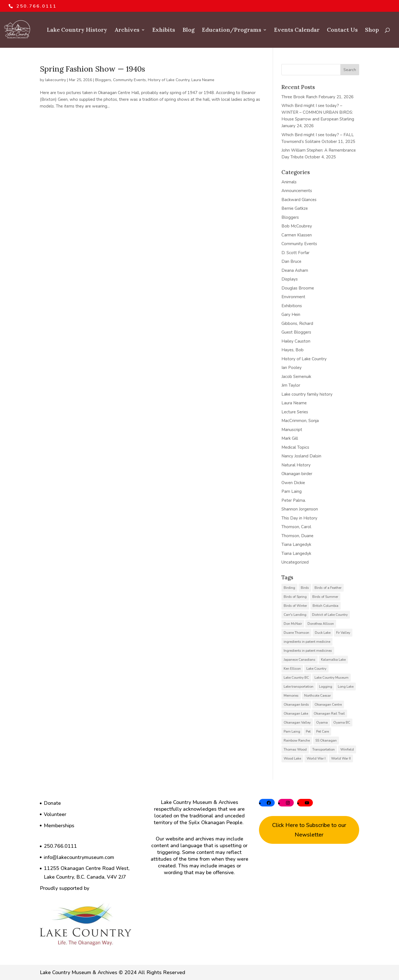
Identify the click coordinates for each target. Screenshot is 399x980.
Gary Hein (291, 314)
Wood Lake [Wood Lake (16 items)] (292, 758)
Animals (289, 182)
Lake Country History (77, 30)
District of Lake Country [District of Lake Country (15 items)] (330, 615)
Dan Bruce (291, 261)
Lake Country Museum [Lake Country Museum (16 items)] (332, 678)
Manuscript (292, 430)
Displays (290, 279)
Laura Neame (203, 80)
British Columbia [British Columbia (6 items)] (325, 606)
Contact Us (342, 30)
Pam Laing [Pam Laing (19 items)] (292, 731)
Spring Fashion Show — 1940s (92, 69)
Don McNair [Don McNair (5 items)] (293, 624)
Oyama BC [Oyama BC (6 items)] (342, 723)
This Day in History (299, 518)
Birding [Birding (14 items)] (289, 588)
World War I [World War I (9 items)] (316, 758)
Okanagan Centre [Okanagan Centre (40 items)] (328, 705)
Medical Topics (295, 447)
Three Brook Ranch (299, 97)
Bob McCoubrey (297, 226)
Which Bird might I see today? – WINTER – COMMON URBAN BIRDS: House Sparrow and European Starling (318, 112)
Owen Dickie (293, 483)
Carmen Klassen (297, 235)
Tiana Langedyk (296, 544)
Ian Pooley (292, 368)
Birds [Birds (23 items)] (305, 588)
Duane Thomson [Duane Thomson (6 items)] (296, 633)
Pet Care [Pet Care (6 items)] (323, 731)
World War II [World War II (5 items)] (341, 758)
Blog (189, 30)
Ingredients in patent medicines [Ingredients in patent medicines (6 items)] (308, 651)
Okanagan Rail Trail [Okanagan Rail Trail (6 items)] (329, 714)
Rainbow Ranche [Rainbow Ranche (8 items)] (297, 740)
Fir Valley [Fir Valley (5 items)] (343, 633)
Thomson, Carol (296, 527)
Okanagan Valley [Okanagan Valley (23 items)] (297, 723)
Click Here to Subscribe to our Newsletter (309, 830)
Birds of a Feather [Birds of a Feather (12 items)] (328, 588)
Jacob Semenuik (296, 377)
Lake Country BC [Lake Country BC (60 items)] (296, 678)
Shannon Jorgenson (300, 509)
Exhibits (164, 30)
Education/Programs (232, 30)
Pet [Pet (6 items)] (308, 731)
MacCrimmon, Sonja (300, 421)
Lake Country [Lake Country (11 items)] (316, 669)
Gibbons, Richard (297, 323)
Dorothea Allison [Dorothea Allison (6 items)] (321, 624)
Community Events (129, 80)
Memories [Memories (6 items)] (291, 696)
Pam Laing (292, 491)
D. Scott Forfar (295, 253)
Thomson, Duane (297, 536)
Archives (127, 30)
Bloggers (103, 80)
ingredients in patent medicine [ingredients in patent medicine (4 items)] (307, 642)
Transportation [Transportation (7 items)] (324, 749)
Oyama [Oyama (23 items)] (322, 723)
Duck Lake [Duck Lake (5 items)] (323, 633)
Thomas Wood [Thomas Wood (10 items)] (295, 749)
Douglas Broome (298, 288)
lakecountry (56, 80)
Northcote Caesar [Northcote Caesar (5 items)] (317, 696)
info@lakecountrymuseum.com (79, 857)
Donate (52, 803)
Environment (293, 297)
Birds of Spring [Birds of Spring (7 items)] (295, 597)
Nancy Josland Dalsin (301, 456)
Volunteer (55, 814)
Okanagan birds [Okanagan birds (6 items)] (296, 705)
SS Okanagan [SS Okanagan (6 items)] (326, 740)
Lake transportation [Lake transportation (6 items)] (299, 687)
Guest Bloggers (296, 332)
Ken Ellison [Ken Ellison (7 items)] (292, 669)
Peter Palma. (294, 500)
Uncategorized (295, 562)
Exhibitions (292, 306)
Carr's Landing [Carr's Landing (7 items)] (295, 615)
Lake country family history (307, 394)
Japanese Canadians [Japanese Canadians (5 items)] (300, 660)
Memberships (59, 826)
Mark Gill (290, 438)
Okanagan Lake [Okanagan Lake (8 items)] (296, 714)
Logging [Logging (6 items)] (326, 687)
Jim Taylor (291, 385)
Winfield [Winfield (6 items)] (347, 749)
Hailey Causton (296, 341)
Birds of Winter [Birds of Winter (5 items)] (295, 606)
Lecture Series (295, 412)
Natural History (296, 465)
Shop (372, 30)
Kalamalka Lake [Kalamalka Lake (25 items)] (333, 660)
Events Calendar (297, 30)
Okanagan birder (297, 474)
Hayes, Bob (293, 350)
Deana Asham (295, 270)
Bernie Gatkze (295, 208)
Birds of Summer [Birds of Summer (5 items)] (325, 597)
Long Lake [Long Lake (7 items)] (346, 687)
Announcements (297, 191)
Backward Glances (299, 200)
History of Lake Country (169, 80)
